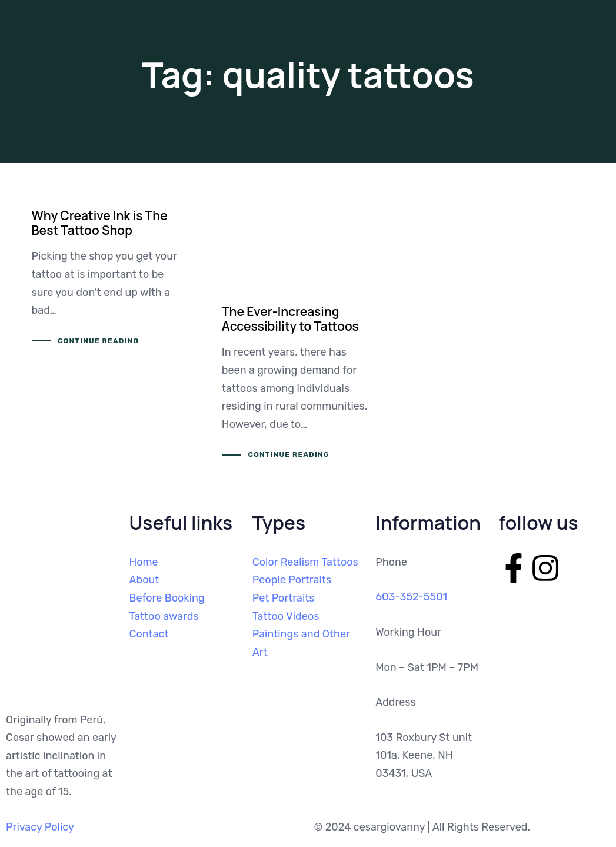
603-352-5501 (411, 597)
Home (143, 562)
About (144, 580)
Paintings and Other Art (301, 643)
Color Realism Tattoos (305, 562)
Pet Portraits (284, 598)
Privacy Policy (40, 827)
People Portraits (292, 580)
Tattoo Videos (286, 616)
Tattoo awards (164, 616)
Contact (149, 634)
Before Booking (167, 598)
